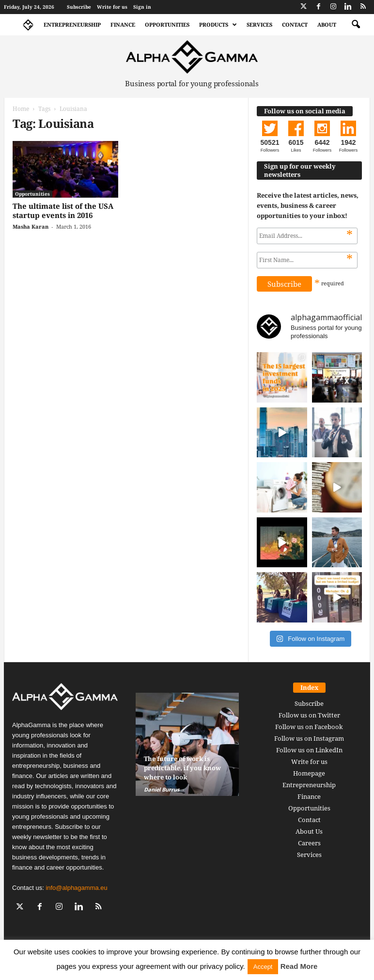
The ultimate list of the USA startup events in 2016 (63, 210)
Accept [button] (263, 967)
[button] (356, 25)
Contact (295, 24)
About (327, 24)
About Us (309, 831)
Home (21, 109)
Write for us (112, 7)
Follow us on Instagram (309, 738)
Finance (123, 24)
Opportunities (167, 24)
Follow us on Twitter (309, 715)
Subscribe (79, 7)
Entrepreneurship (72, 24)
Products (218, 25)
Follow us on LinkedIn (309, 750)
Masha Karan (31, 226)
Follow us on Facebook (309, 727)
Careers (309, 843)
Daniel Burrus (162, 789)
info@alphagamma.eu (76, 888)
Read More (299, 966)
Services (259, 24)
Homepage (309, 773)
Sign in (142, 7)
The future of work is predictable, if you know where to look (182, 768)
